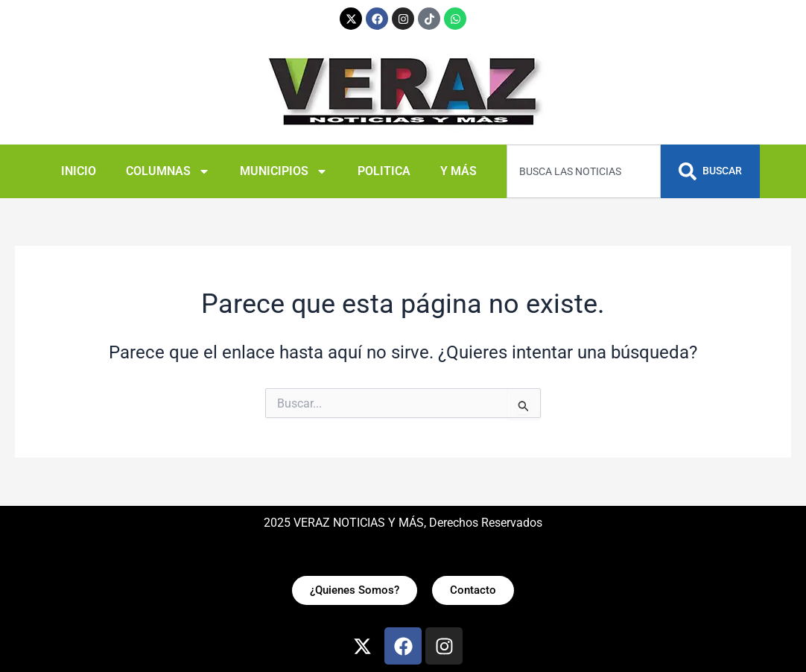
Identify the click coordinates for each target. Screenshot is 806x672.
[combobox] (583, 171)
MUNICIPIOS (284, 171)
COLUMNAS (168, 171)
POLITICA (384, 171)
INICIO (79, 171)
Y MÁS (458, 171)
